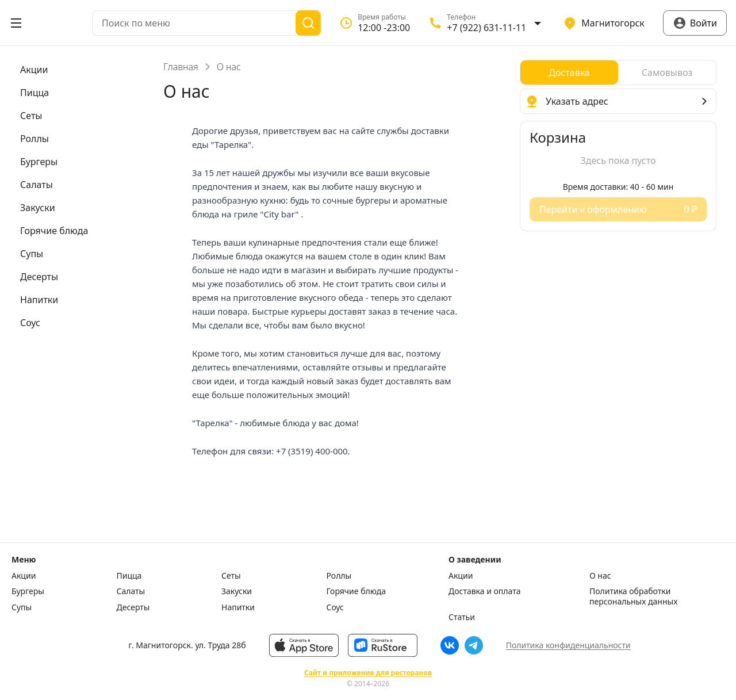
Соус (335, 607)
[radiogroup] (618, 72)
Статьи (462, 617)
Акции (24, 576)
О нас (600, 576)
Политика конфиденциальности (568, 645)
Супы (22, 607)
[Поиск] (308, 23)
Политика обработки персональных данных (633, 596)
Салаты (131, 591)
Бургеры (28, 591)
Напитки (238, 607)
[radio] (569, 72)
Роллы (339, 576)
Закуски (237, 591)
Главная (181, 67)
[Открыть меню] (16, 23)
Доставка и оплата (484, 591)
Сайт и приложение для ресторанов (368, 673)
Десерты (133, 607)
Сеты (231, 576)
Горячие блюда (356, 591)
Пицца (129, 576)
